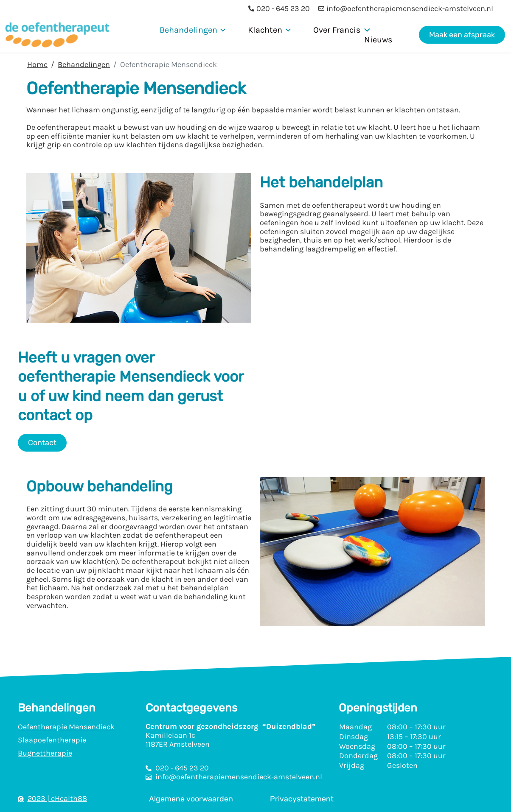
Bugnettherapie (45, 753)
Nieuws (378, 40)
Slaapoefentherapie (52, 740)
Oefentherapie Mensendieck (66, 727)
